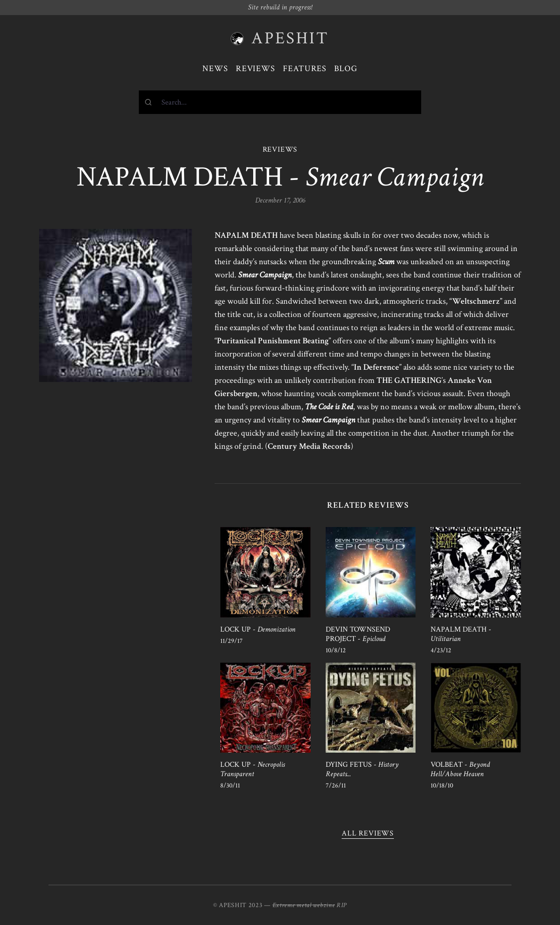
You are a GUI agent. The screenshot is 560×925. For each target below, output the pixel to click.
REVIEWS (280, 150)
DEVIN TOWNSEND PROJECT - (358, 634)
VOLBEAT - (460, 769)
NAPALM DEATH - (461, 634)
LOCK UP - (258, 629)
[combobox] (280, 102)
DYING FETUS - (362, 769)
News (215, 69)
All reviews (368, 833)
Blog (346, 69)
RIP (342, 905)
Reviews (256, 69)
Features (305, 69)
